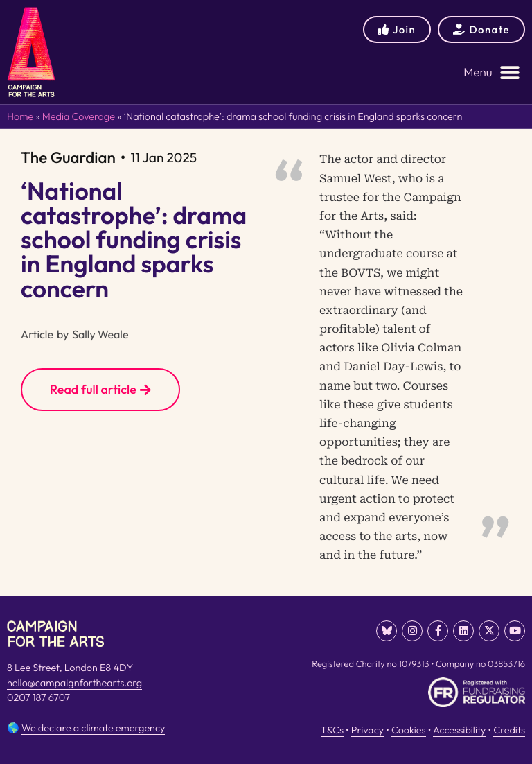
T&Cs (332, 730)
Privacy (367, 730)
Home (20, 116)
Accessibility (459, 730)
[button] (492, 72)
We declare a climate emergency (93, 728)
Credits (509, 730)
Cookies (409, 730)
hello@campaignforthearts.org (74, 683)
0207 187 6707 (38, 697)
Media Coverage (79, 116)
